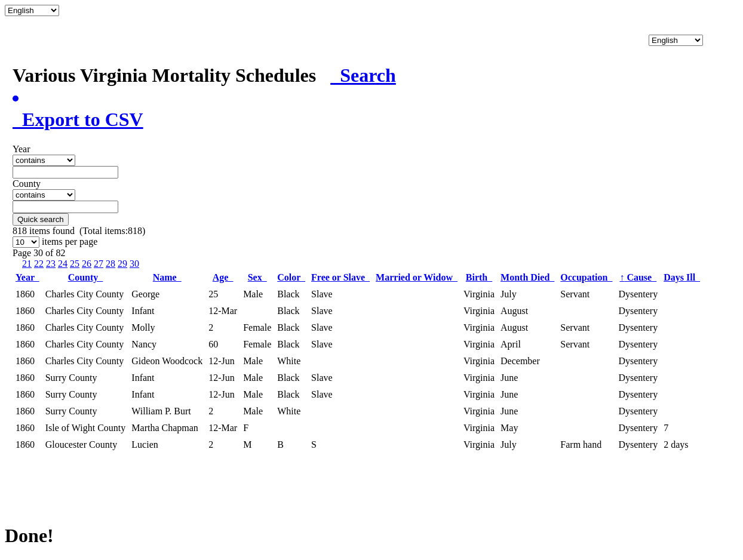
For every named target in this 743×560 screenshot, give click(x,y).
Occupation (586, 277)
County (86, 277)
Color (291, 277)
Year (27, 277)
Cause (638, 277)
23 (51, 264)
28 (110, 264)
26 (87, 264)
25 (75, 264)
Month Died (527, 277)
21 (27, 264)
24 (63, 264)
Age (223, 277)
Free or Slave (340, 277)
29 (122, 264)
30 (134, 264)
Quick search (41, 219)
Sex (257, 277)
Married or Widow (417, 277)
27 (99, 264)
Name (167, 277)
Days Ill (682, 277)
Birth (479, 277)
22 (39, 264)
